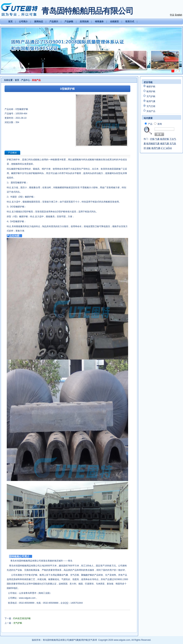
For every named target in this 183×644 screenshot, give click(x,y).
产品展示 (54, 22)
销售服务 (99, 22)
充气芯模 (151, 106)
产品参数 (69, 22)
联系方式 (130, 22)
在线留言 (114, 22)
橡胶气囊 (74, 640)
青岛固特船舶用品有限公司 (56, 640)
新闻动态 (39, 22)
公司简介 (23, 22)
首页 (10, 22)
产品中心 (26, 80)
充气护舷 (151, 96)
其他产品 (151, 111)
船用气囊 (151, 101)
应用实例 (84, 22)
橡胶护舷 (151, 87)
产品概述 (12, 153)
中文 (172, 15)
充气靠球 (93, 640)
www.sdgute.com (27, 598)
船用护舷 (151, 91)
